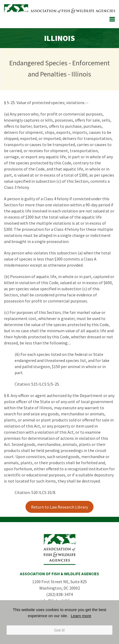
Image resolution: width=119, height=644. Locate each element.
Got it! (59, 630)
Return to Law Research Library (59, 507)
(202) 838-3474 (59, 594)
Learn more (81, 616)
